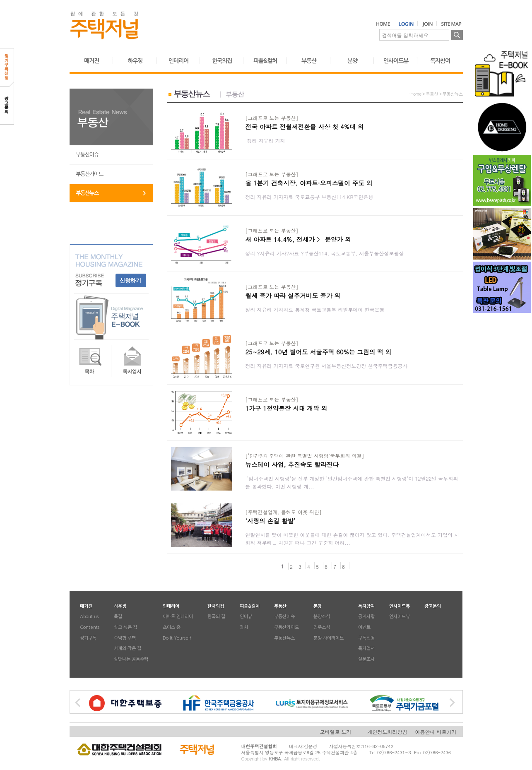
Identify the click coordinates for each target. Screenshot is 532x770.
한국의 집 (216, 617)
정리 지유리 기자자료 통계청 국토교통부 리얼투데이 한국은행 (316, 309)
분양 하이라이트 (329, 638)
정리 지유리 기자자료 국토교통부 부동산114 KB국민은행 (310, 197)
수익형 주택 (125, 638)
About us (89, 617)
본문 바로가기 (0, 0)
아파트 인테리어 (178, 617)
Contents (90, 627)
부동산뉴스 (87, 193)
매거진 (91, 61)
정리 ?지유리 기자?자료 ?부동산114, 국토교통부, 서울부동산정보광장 (326, 253)
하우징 (135, 61)
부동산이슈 (87, 155)
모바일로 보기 (336, 732)
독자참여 (440, 61)
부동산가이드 (89, 174)
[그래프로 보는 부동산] (272, 118)
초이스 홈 (172, 627)
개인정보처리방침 (388, 732)
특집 (118, 617)
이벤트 (364, 627)
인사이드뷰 (396, 61)
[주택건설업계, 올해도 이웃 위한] (284, 512)
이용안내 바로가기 (436, 732)
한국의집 (222, 61)
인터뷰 (246, 617)
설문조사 (366, 659)
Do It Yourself (177, 638)
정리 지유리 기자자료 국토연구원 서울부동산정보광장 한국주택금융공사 (327, 366)
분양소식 (322, 617)
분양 (352, 61)
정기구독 (88, 638)
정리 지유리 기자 (265, 141)
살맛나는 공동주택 (131, 659)
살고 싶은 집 (125, 627)
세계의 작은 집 (128, 649)
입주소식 (322, 627)
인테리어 (178, 61)
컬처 (244, 627)
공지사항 (366, 617)
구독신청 (366, 638)
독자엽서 (366, 649)
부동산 (309, 61)
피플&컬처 (265, 61)
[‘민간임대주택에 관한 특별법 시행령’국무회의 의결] (305, 456)
